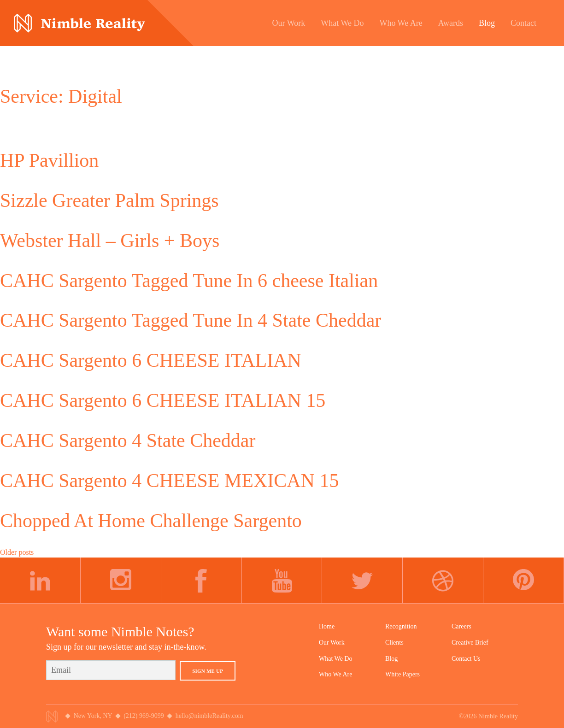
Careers (461, 626)
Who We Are (335, 674)
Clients (394, 643)
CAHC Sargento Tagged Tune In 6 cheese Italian (189, 281)
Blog (391, 659)
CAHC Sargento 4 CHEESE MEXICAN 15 (169, 481)
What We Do (335, 659)
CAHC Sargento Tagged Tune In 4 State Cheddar (191, 320)
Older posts (17, 552)
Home (327, 626)
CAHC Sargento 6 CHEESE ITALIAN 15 (163, 400)
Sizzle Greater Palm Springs (109, 200)
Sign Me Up (208, 671)
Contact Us (466, 659)
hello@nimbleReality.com (209, 716)
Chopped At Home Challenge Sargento (151, 521)
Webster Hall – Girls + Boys (110, 241)
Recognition (401, 626)
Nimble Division (79, 23)
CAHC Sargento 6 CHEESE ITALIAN (151, 360)
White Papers (402, 674)
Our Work (332, 643)
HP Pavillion (49, 160)
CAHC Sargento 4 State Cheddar (128, 440)
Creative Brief (470, 643)
